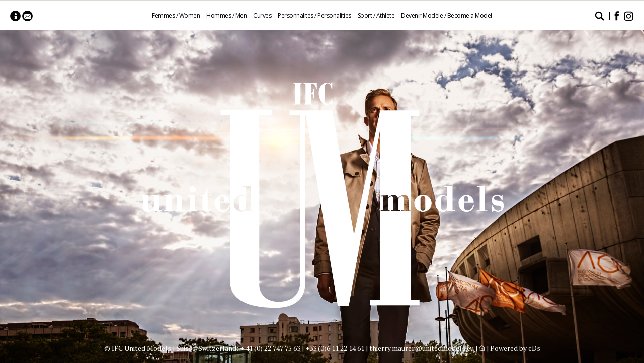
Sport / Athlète (376, 15)
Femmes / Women (176, 15)
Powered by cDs (515, 348)
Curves (262, 15)
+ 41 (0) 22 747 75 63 (270, 348)
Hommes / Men (226, 15)
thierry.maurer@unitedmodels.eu (422, 348)
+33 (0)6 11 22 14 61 (335, 348)
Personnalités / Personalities (314, 15)
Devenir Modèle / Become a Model (447, 15)
